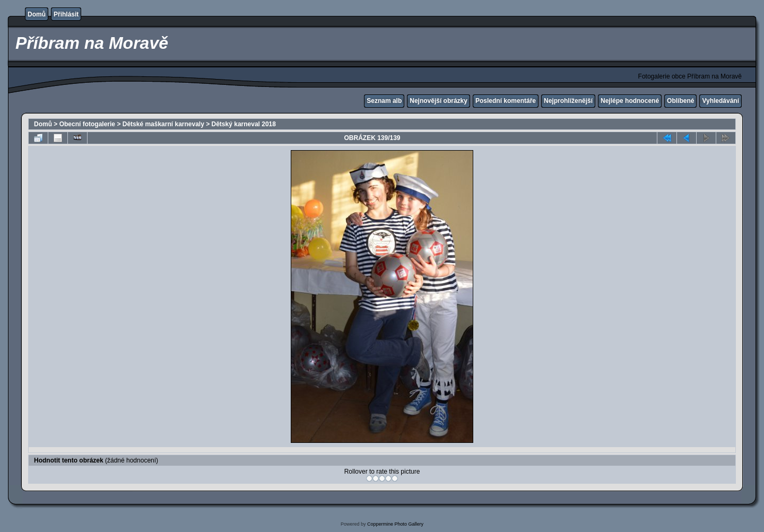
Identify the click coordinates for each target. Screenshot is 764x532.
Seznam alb (384, 101)
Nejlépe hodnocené (630, 101)
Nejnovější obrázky (439, 101)
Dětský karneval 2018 (244, 124)
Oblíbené (680, 101)
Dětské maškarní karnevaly (163, 124)
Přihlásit (66, 14)
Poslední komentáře (506, 101)
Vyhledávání (720, 101)
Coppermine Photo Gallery (395, 524)
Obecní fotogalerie (87, 124)
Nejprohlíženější (568, 101)
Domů (37, 14)
